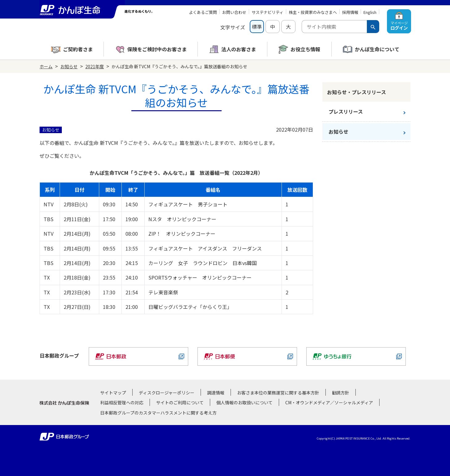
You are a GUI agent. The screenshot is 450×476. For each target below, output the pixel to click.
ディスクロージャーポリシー (167, 393)
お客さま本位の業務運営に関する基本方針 (278, 393)
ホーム (46, 66)
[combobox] (334, 27)
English (370, 12)
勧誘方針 (341, 393)
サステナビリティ (267, 12)
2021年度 (95, 66)
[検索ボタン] (373, 27)
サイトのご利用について (180, 402)
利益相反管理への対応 (122, 402)
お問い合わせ (234, 12)
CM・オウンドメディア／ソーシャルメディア (329, 402)
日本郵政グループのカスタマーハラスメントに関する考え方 (158, 413)
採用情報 (350, 12)
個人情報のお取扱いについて (244, 402)
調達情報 (216, 393)
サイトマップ (113, 393)
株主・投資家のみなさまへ (313, 12)
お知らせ (69, 66)
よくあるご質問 (203, 12)
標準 (257, 27)
